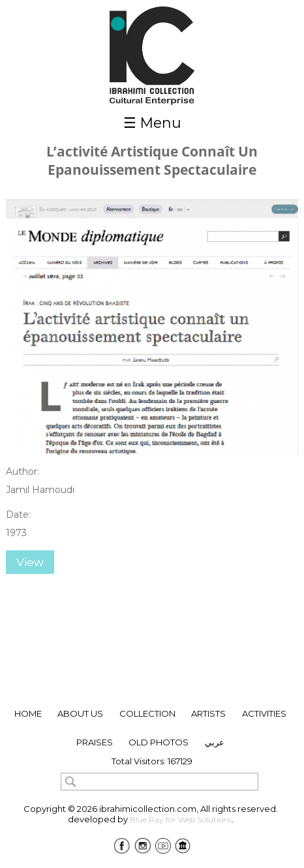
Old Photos (159, 742)
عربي (215, 742)
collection (147, 713)
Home (28, 713)
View (30, 562)
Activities (264, 713)
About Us (80, 713)
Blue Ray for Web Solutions (181, 819)
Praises (95, 742)
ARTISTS (208, 713)
